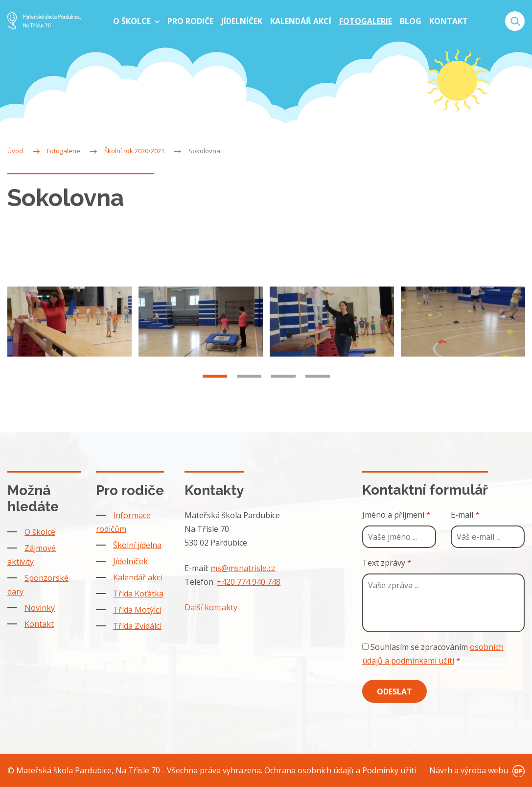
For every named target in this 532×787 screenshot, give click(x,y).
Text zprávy (387, 563)
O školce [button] (133, 21)
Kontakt (39, 624)
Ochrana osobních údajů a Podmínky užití (340, 770)
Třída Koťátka (138, 594)
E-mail (465, 515)
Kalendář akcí (138, 577)
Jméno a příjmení (396, 515)
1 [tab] (215, 383)
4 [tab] (318, 383)
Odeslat (394, 692)
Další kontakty (211, 607)
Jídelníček (130, 561)
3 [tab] (283, 383)
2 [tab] (249, 383)
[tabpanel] (69, 328)
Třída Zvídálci (137, 626)
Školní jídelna (137, 545)
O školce (40, 532)
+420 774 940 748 (249, 582)
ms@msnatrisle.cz (243, 568)
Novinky (40, 608)
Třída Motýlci (137, 610)
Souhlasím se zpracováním (433, 654)
